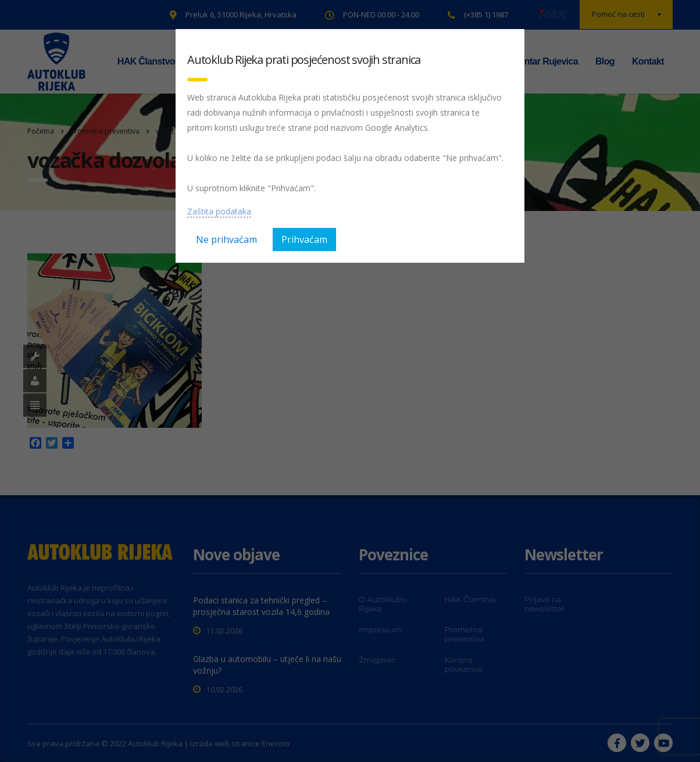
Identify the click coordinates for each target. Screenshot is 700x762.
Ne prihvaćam (226, 239)
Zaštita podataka (219, 211)
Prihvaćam (304, 239)
